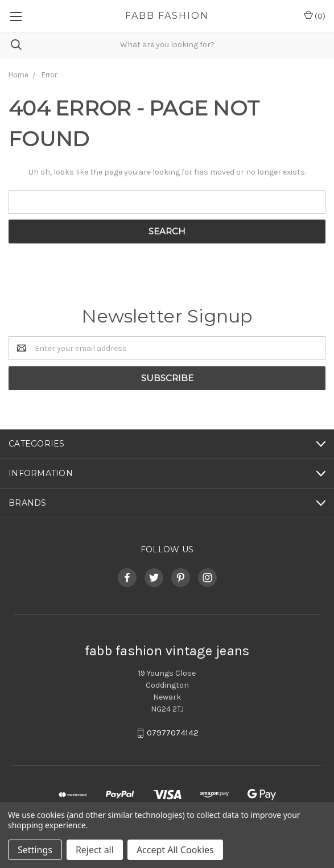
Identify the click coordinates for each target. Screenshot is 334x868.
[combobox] (167, 45)
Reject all (95, 850)
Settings (35, 850)
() (315, 16)
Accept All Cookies (175, 850)
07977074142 (173, 733)
